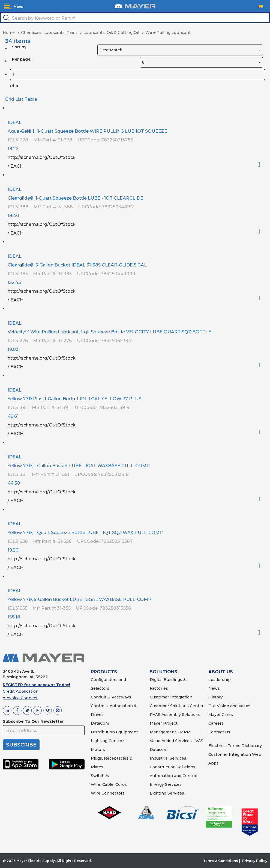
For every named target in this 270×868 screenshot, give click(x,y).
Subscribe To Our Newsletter (33, 721)
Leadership (220, 680)
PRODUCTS (104, 672)
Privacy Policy (255, 861)
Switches (100, 776)
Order (261, 165)
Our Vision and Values (230, 706)
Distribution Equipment (114, 732)
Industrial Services (168, 758)
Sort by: (20, 47)
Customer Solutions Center (177, 706)
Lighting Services (167, 793)
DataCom (100, 723)
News (214, 688)
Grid (10, 99)
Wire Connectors (108, 793)
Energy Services (166, 784)
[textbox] (135, 18)
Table (31, 99)
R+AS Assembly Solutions (175, 715)
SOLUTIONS (163, 672)
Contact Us (219, 732)
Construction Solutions (172, 767)
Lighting (99, 741)
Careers (216, 723)
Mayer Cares (221, 715)
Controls (116, 741)
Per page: (22, 59)
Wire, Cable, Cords (109, 784)
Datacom (159, 749)
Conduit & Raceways (111, 697)
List (19, 99)
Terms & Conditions (220, 861)
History (216, 697)
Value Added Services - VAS (176, 741)
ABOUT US (221, 672)
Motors (98, 749)
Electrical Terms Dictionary (235, 746)
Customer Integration (171, 697)
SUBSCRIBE (21, 745)
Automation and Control (173, 776)
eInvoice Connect (20, 698)
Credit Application (21, 691)
